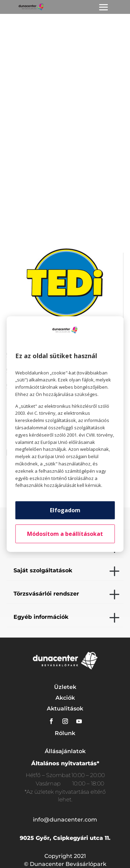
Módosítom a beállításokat (65, 534)
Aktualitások (65, 709)
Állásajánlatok (65, 751)
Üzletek (65, 687)
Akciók (65, 698)
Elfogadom (65, 510)
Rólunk (65, 733)
